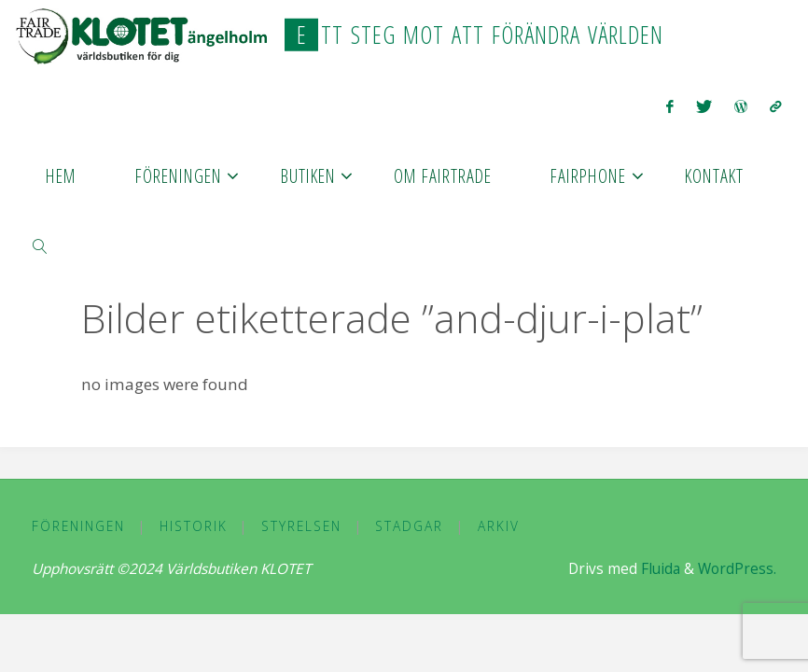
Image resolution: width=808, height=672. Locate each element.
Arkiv (499, 526)
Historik (194, 526)
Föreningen (78, 526)
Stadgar (409, 526)
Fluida (659, 569)
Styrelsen (301, 526)
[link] (40, 245)
